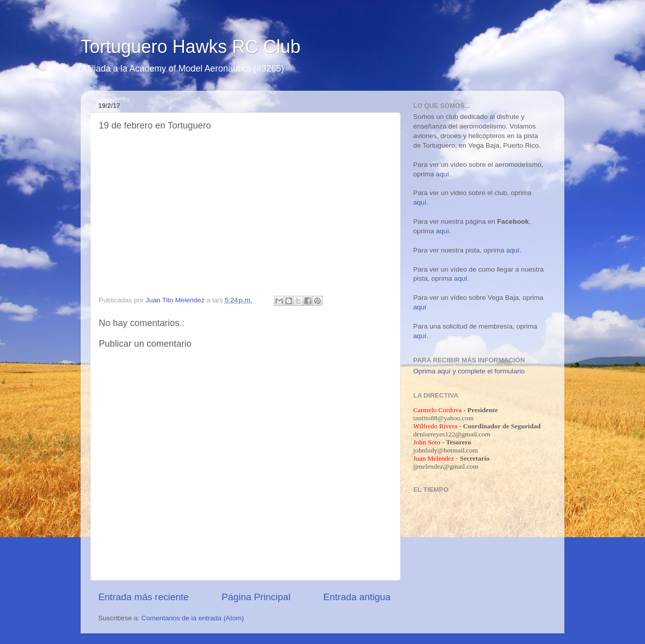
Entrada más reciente (144, 597)
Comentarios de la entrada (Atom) (193, 618)
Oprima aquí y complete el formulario (469, 371)
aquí (442, 174)
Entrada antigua (357, 597)
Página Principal (256, 597)
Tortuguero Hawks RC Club (190, 47)
